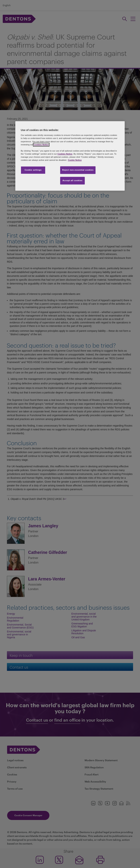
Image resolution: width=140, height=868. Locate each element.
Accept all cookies (73, 180)
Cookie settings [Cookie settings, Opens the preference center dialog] (33, 170)
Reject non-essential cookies (78, 170)
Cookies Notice (41, 145)
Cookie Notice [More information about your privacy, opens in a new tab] (75, 160)
